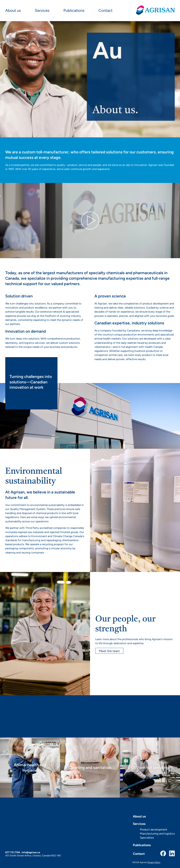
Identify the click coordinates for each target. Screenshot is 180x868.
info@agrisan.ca (31, 852)
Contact (105, 11)
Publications (74, 11)
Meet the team (109, 651)
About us (13, 11)
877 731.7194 (13, 852)
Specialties (147, 838)
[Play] (0, 196)
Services (42, 11)
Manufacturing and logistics (157, 834)
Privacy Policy (154, 862)
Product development (154, 830)
